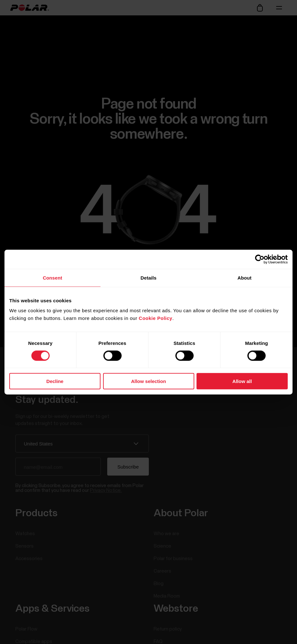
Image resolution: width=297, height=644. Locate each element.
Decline (55, 381)
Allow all (242, 381)
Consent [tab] (53, 277)
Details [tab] (148, 277)
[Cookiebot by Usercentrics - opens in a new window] (260, 259)
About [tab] (245, 277)
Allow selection (148, 381)
